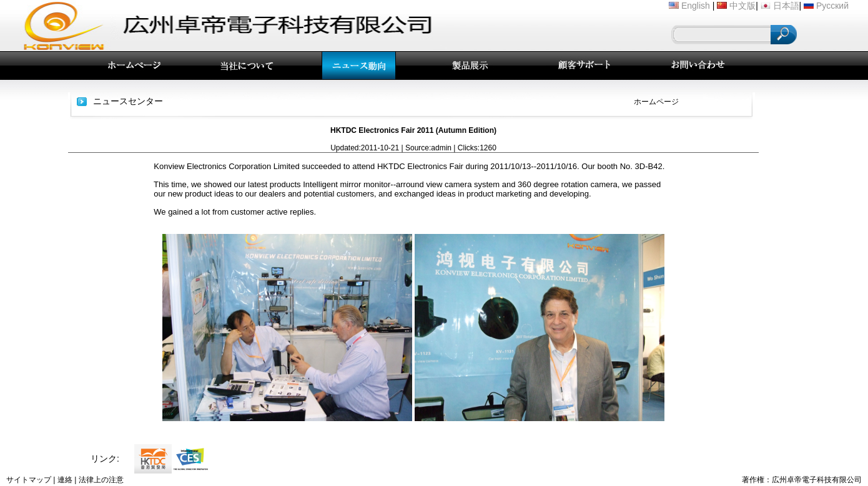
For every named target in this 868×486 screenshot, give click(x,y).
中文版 (742, 6)
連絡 (65, 480)
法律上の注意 (101, 480)
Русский (832, 6)
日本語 (786, 6)
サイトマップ (29, 480)
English (696, 6)
